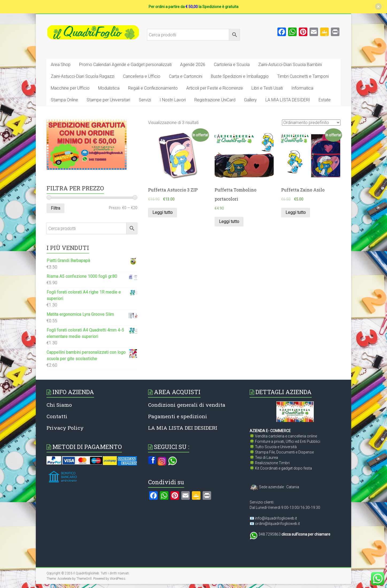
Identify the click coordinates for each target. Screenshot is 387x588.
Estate (325, 100)
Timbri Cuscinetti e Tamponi (303, 76)
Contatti (57, 416)
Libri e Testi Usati (267, 88)
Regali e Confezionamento (153, 88)
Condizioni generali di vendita (187, 405)
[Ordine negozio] (311, 123)
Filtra (55, 208)
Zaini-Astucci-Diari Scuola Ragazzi (83, 76)
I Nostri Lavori (173, 100)
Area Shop (61, 65)
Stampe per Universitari (108, 100)
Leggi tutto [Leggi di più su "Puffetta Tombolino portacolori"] (229, 222)
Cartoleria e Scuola (232, 65)
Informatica (302, 88)
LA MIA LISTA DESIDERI (288, 100)
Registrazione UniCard (215, 100)
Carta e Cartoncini (186, 76)
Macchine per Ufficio (70, 88)
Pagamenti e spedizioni (178, 416)
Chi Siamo (59, 405)
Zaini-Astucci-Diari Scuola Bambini (290, 65)
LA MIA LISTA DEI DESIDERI (183, 428)
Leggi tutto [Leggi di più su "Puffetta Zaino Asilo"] (296, 212)
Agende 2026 (193, 65)
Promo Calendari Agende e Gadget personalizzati (125, 65)
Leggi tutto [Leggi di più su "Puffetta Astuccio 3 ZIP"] (162, 212)
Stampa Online (64, 100)
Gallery (250, 100)
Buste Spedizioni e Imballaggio (240, 76)
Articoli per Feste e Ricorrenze (215, 88)
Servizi (145, 100)
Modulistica (109, 88)
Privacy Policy (65, 428)
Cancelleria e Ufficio (142, 76)
